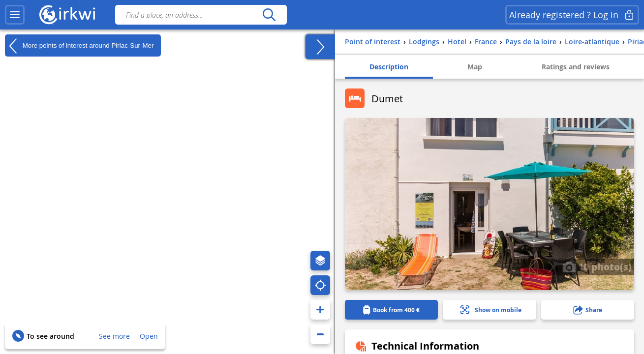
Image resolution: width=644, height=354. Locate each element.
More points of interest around (79, 46)
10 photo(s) (597, 266)
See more (114, 336)
